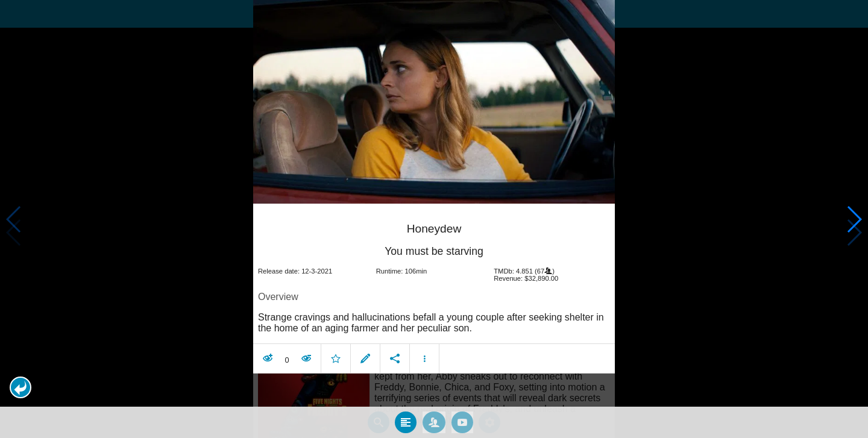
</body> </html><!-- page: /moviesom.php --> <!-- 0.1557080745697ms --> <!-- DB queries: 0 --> (434, 219)
